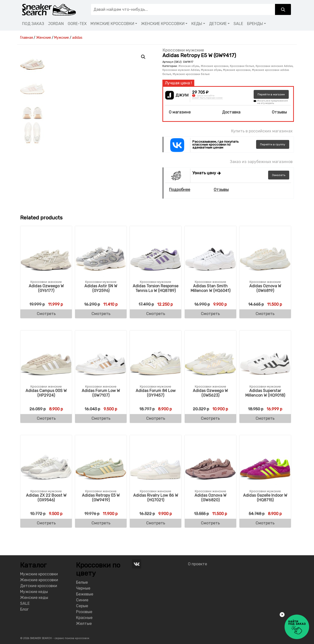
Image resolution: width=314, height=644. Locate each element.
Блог (24, 609)
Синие (82, 600)
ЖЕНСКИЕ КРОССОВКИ (163, 24)
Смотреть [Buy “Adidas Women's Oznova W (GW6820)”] (210, 523)
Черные (83, 588)
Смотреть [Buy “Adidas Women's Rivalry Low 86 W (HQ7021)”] (156, 523)
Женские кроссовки (215, 66)
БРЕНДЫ (255, 24)
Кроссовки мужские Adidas (181, 70)
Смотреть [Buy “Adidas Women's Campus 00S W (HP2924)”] (46, 418)
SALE (238, 24)
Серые (82, 606)
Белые (82, 582)
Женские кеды (34, 598)
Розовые (84, 612)
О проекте (197, 564)
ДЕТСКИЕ (218, 24)
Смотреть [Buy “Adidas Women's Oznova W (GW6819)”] (265, 314)
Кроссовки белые (242, 66)
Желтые (84, 624)
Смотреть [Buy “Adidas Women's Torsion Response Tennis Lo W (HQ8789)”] (156, 314)
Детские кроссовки (39, 586)
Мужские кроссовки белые (191, 74)
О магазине (180, 112)
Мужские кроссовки (237, 70)
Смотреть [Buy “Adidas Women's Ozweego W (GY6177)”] (46, 314)
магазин (271, 94)
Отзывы (279, 112)
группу (273, 144)
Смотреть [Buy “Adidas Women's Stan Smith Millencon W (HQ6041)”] (210, 314)
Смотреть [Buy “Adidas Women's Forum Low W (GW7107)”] (101, 418)
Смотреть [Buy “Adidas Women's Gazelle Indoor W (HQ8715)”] (265, 523)
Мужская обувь (211, 70)
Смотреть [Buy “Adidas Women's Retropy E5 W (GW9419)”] (101, 523)
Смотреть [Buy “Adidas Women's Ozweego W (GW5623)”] (210, 418)
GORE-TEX (77, 24)
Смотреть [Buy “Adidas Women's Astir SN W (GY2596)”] (101, 314)
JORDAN (56, 24)
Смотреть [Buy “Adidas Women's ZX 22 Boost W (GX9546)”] (46, 523)
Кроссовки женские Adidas (274, 66)
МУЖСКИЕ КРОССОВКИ (112, 24)
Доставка (231, 112)
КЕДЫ (197, 24)
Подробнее (180, 190)
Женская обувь (189, 66)
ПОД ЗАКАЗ (33, 24)
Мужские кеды (34, 592)
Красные (84, 618)
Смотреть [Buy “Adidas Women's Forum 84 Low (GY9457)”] (156, 418)
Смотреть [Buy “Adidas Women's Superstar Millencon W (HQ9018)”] (265, 418)
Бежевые (85, 594)
